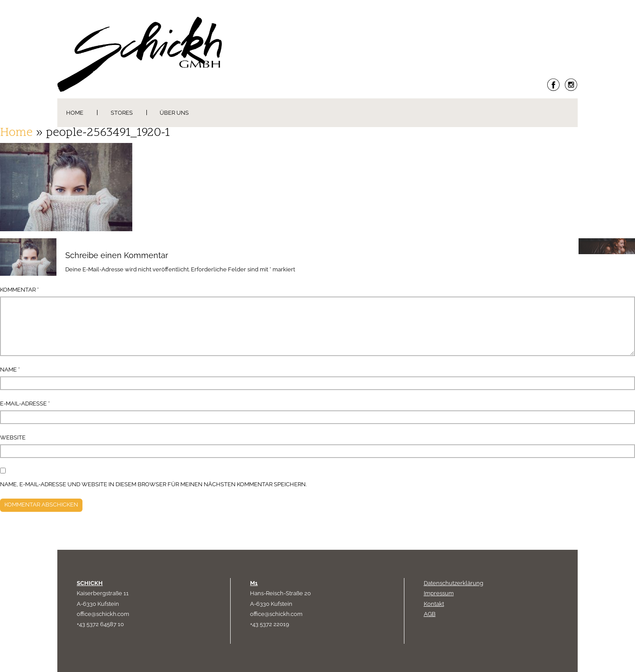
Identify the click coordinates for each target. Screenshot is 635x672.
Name (10, 370)
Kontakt (434, 604)
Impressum (439, 593)
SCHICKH (90, 583)
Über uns (174, 113)
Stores (122, 113)
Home (75, 113)
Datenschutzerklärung (454, 583)
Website (13, 437)
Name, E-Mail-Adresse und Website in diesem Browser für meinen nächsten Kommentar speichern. (153, 484)
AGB (430, 614)
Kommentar (19, 290)
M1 (254, 583)
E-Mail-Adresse (25, 404)
